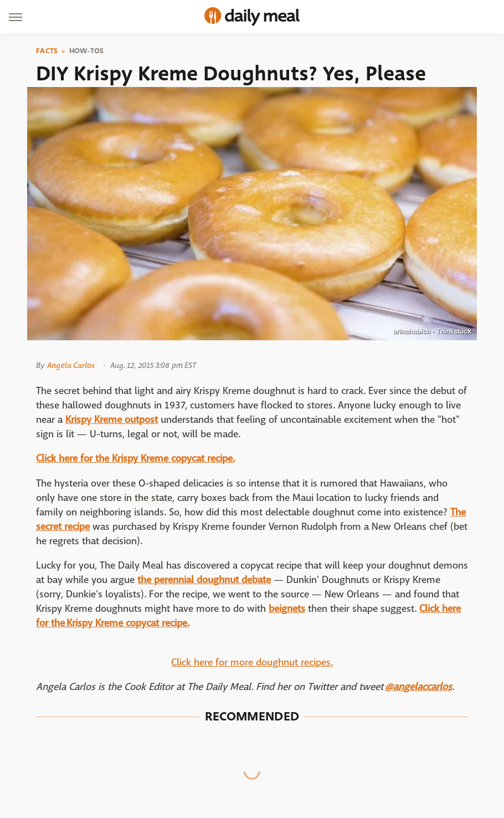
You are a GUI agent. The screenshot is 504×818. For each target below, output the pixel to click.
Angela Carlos (71, 365)
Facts (47, 51)
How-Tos (87, 51)
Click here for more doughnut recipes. (252, 663)
